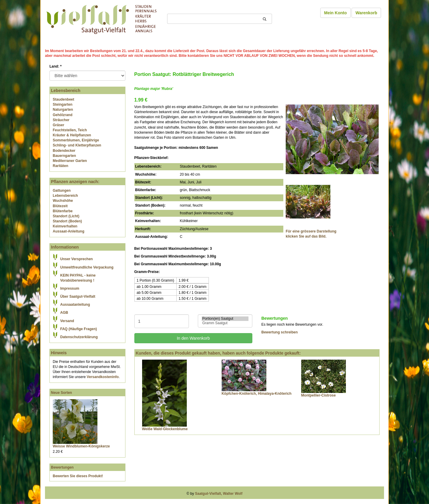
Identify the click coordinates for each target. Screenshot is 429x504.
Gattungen (62, 191)
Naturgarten (63, 110)
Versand (67, 321)
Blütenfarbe (63, 211)
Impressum (70, 288)
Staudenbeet (63, 99)
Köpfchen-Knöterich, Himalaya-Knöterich (257, 394)
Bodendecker (64, 151)
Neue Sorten (62, 393)
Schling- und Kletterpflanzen (77, 145)
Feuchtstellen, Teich (70, 130)
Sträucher (61, 120)
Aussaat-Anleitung (69, 231)
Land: (56, 66)
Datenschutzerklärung (79, 337)
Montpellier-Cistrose (318, 395)
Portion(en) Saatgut (225, 319)
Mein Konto (335, 13)
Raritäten (60, 166)
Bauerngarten (64, 156)
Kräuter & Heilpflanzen (72, 135)
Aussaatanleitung (75, 305)
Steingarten (63, 104)
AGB (64, 313)
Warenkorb (366, 13)
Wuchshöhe (63, 201)
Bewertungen (62, 467)
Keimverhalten (65, 226)
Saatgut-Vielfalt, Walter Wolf (219, 494)
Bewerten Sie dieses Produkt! (78, 476)
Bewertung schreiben (279, 332)
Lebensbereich (65, 196)
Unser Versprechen (76, 259)
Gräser (59, 125)
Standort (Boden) (67, 221)
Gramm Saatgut (225, 323)
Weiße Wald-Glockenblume (165, 429)
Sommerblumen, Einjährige (76, 140)
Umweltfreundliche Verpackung (87, 267)
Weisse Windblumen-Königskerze (81, 446)
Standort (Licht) (66, 216)
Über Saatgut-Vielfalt (78, 297)
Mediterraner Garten (70, 161)
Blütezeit (60, 206)
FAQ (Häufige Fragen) (79, 329)
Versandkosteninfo (103, 377)
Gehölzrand (63, 115)
